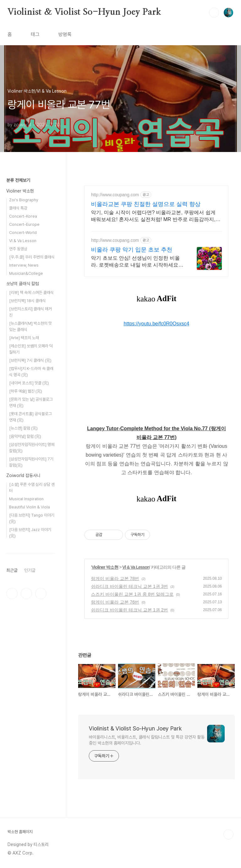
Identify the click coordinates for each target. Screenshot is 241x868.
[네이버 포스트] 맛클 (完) (29, 383)
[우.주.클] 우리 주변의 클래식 (32, 257)
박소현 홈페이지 (20, 832)
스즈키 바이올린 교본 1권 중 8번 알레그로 (132, 594)
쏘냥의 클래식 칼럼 (23, 284)
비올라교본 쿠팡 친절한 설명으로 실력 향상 (146, 204)
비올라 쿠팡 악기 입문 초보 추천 (132, 250)
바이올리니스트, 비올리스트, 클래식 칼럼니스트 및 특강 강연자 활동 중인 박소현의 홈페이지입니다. (147, 740)
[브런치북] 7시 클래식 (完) (30, 360)
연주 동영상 (18, 249)
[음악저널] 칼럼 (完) (25, 436)
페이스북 (12, 594)
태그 (35, 34)
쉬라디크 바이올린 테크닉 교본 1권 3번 (129, 586)
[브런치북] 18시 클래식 (27, 301)
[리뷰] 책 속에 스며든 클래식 (31, 293)
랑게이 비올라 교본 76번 (115, 602)
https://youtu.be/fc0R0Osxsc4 (156, 324)
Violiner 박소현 (105, 567)
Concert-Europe (24, 224)
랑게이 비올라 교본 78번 (115, 578)
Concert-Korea (23, 216)
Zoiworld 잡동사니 (23, 475)
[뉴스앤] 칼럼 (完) (23, 428)
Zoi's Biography (24, 200)
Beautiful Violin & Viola (29, 507)
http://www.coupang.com (115, 195)
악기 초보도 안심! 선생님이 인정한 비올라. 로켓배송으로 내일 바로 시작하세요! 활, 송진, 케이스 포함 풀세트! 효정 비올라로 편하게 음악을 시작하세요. (137, 262)
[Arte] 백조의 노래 (24, 338)
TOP (228, 834)
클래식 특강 (18, 208)
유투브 (41, 594)
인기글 (30, 570)
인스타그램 (26, 594)
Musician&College (26, 273)
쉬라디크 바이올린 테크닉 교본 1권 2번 (129, 610)
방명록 (65, 34)
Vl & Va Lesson (136, 567)
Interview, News (24, 265)
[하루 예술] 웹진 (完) (26, 391)
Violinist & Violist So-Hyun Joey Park (84, 12)
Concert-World (23, 233)
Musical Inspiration (26, 499)
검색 (214, 13)
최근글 (12, 570)
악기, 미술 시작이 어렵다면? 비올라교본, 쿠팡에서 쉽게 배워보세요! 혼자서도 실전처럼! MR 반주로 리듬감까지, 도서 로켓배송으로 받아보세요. (153, 216)
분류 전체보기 (18, 180)
